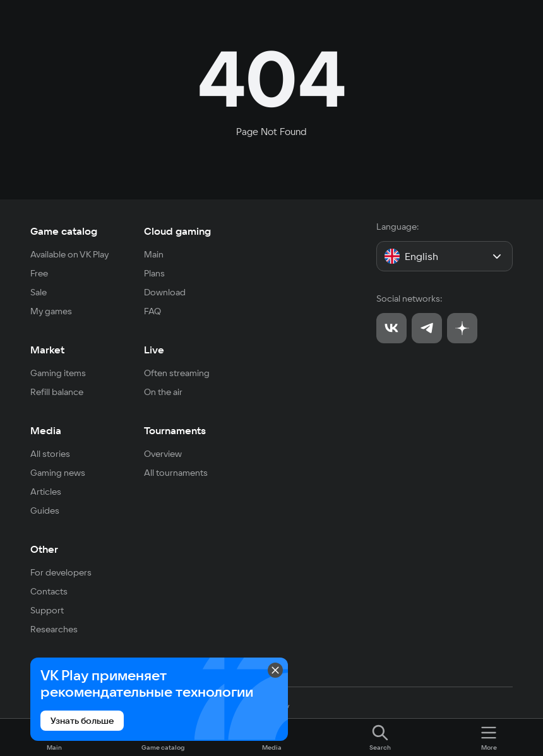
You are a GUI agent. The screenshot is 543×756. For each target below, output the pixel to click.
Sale (39, 292)
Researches (54, 629)
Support (47, 610)
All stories (50, 454)
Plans (154, 273)
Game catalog (64, 231)
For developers (61, 572)
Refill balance (57, 392)
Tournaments (175, 430)
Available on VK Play (70, 254)
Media (46, 430)
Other (44, 549)
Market (47, 350)
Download (165, 292)
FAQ (152, 311)
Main (154, 254)
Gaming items (58, 373)
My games (51, 311)
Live (154, 350)
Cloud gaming (177, 231)
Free (39, 273)
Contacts (49, 591)
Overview (163, 454)
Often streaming (177, 373)
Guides (45, 511)
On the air (163, 392)
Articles (46, 492)
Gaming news (58, 473)
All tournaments (176, 473)
